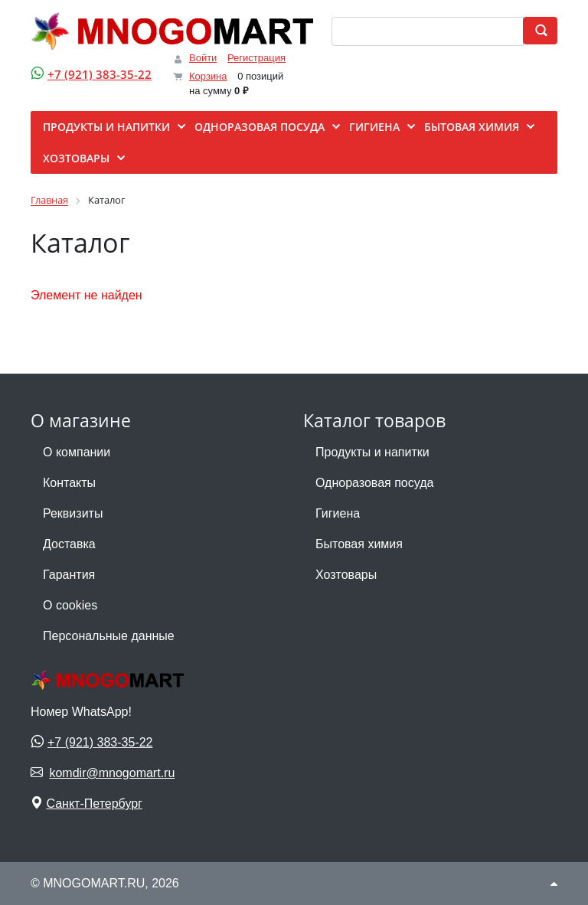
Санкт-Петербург (94, 804)
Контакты (69, 483)
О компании (77, 452)
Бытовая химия (359, 544)
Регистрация (256, 58)
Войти (203, 58)
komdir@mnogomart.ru (112, 773)
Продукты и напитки (372, 452)
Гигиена (338, 513)
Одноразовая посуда (374, 483)
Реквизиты (73, 513)
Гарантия (69, 575)
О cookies (70, 605)
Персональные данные (109, 636)
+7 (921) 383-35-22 (100, 74)
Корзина (208, 76)
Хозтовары (346, 575)
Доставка (69, 544)
